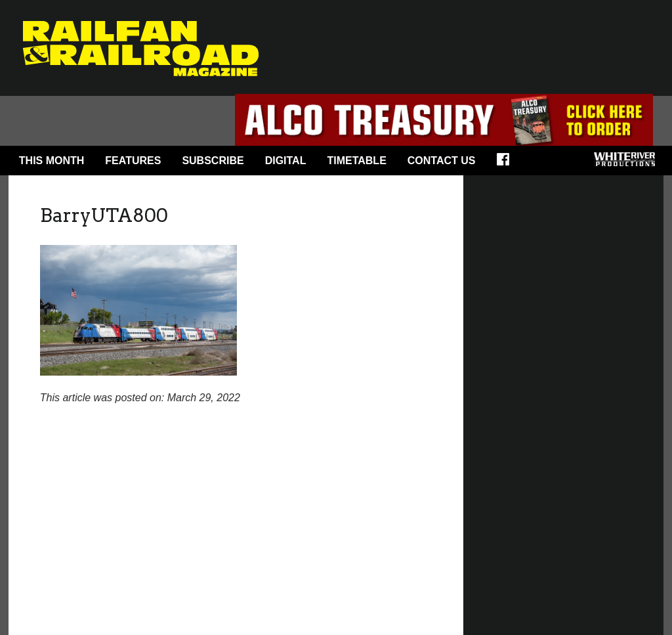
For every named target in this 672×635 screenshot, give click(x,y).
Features (133, 161)
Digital (286, 161)
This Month (52, 161)
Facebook (507, 164)
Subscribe (213, 161)
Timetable (356, 161)
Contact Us (442, 161)
